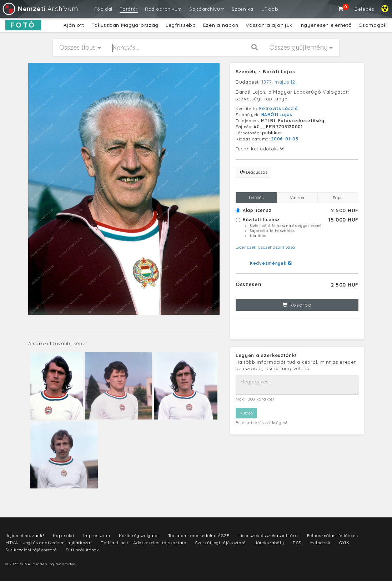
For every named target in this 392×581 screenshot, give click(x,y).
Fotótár (129, 9)
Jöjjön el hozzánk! (25, 535)
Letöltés (256, 197)
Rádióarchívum (164, 9)
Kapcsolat (64, 535)
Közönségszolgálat (139, 535)
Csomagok (373, 25)
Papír (338, 197)
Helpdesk (320, 543)
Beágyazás (253, 172)
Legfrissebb (181, 25)
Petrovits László (278, 108)
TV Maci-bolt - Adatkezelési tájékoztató (143, 543)
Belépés (364, 9)
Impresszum (97, 535)
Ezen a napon (221, 25)
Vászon (297, 197)
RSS (297, 543)
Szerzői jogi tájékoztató (220, 543)
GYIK (344, 543)
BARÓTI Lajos (277, 115)
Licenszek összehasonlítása (265, 247)
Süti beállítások (82, 550)
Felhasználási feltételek (333, 535)
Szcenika (243, 9)
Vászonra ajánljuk (269, 25)
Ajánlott (74, 25)
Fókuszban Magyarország (125, 25)
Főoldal (103, 9)
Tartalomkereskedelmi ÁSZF (199, 535)
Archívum (40, 9)
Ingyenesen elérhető (325, 25)
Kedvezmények (271, 263)
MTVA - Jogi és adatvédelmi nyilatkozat (49, 543)
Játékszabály (269, 543)
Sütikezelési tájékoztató (31, 550)
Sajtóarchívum (207, 9)
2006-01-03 (285, 139)
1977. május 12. (279, 82)
